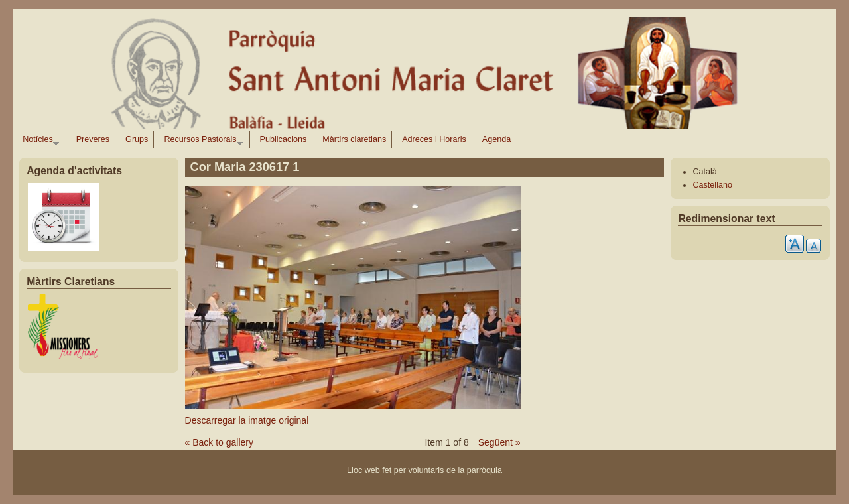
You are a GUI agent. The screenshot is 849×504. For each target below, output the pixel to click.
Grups (137, 139)
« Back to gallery (220, 442)
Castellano (712, 185)
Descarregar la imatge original (247, 420)
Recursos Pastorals (201, 141)
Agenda (496, 139)
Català (704, 172)
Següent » (499, 442)
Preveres (93, 139)
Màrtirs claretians (354, 139)
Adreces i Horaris (434, 139)
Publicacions (284, 139)
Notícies (38, 141)
